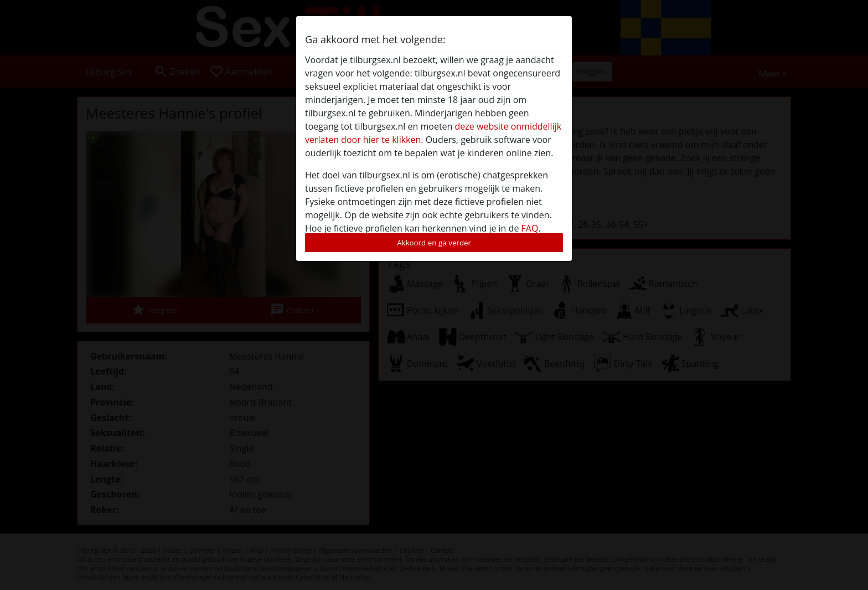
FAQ (530, 228)
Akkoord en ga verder (434, 243)
